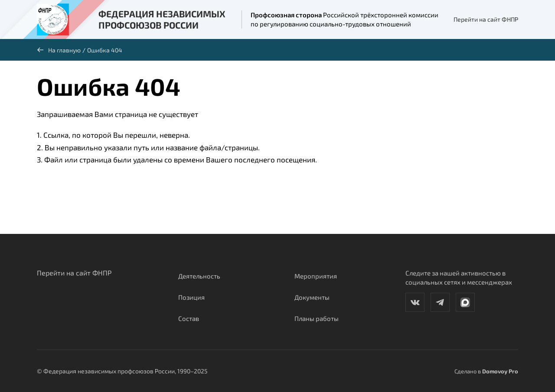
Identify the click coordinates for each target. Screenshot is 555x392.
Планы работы (317, 318)
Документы (312, 297)
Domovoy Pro (500, 371)
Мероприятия (316, 276)
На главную (59, 50)
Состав (189, 318)
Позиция (191, 297)
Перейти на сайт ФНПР (486, 19)
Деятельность (199, 276)
